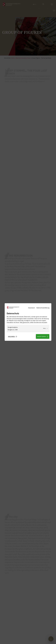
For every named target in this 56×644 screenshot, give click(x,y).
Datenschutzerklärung (43, 308)
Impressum (31, 308)
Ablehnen (12, 336)
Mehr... (45, 328)
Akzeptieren (43, 336)
